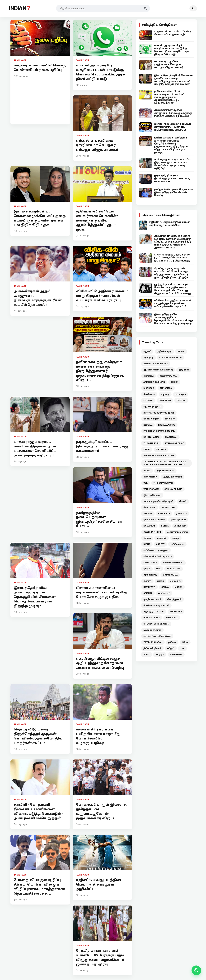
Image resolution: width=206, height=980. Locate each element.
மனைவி (162, 538)
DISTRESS (149, 388)
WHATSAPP (176, 612)
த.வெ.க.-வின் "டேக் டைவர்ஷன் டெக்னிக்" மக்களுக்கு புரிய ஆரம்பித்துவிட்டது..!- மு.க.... (97, 220)
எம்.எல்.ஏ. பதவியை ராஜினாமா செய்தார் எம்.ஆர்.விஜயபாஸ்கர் (97, 145)
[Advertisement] (40, 99)
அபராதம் (180, 394)
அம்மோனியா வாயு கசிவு (158, 370)
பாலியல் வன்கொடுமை (157, 636)
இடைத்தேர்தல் (152, 495)
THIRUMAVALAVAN (163, 483)
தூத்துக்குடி (150, 575)
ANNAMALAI (166, 388)
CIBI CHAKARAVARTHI (171, 357)
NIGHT (147, 544)
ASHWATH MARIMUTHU (156, 364)
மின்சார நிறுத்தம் (177, 532)
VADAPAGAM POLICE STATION (159, 456)
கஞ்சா (147, 581)
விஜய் (171, 648)
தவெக (172, 642)
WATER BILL (172, 618)
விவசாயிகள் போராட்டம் (157, 556)
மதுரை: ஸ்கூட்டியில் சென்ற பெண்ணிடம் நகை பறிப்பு (40, 68)
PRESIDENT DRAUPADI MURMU (159, 431)
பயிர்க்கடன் (177, 544)
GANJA (165, 587)
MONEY (178, 587)
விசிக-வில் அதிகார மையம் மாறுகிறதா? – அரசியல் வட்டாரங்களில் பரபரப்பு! (102, 296)
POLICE (165, 526)
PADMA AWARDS (167, 425)
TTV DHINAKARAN (153, 642)
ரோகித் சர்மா (151, 419)
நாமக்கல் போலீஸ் (154, 520)
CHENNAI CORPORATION (156, 624)
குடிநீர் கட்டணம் (152, 599)
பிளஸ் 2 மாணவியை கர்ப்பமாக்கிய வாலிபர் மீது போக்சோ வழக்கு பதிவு (102, 592)
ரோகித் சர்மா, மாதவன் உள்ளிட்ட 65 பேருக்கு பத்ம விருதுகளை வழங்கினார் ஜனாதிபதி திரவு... (100, 957)
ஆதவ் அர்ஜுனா (173, 477)
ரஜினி (147, 351)
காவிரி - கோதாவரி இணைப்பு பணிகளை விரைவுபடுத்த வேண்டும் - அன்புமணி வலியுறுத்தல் (38, 811)
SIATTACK (161, 449)
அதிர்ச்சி (184, 370)
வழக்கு (165, 394)
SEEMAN (148, 514)
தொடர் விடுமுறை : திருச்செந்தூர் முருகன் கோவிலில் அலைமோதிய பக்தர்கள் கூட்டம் (38, 736)
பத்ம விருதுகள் (152, 406)
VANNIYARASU (151, 489)
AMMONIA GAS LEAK (154, 382)
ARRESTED (180, 526)
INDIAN (19, 8)
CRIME (147, 449)
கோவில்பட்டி (170, 575)
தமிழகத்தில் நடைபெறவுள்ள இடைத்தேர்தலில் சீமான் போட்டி (99, 519)
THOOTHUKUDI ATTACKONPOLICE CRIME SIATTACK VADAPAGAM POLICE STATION (165, 463)
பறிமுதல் (175, 581)
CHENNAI (148, 400)
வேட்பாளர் (150, 507)
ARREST (160, 544)
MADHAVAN (171, 437)
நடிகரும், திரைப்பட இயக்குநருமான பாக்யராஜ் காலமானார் (102, 446)
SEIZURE (148, 593)
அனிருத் (148, 357)
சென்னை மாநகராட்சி (156, 605)
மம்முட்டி (148, 425)
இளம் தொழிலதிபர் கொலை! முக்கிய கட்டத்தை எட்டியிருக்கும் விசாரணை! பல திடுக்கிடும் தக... (40, 218)
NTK (159, 569)
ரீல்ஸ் (185, 642)
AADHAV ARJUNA (173, 489)
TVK (182, 648)
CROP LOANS (150, 563)
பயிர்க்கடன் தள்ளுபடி (156, 550)
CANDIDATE (164, 514)
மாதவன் (170, 419)
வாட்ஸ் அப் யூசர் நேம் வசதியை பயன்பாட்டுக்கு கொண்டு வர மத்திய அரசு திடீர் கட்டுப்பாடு (101, 72)
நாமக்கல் (181, 514)
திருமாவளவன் (165, 471)
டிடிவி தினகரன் (152, 630)
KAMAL (181, 351)
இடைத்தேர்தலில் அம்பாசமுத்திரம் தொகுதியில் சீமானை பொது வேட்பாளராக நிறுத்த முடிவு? (35, 597)
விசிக (147, 471)
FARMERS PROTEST (173, 563)
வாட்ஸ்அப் (164, 593)
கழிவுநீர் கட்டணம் (154, 612)
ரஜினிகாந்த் (164, 351)
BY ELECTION (168, 507)
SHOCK (174, 382)
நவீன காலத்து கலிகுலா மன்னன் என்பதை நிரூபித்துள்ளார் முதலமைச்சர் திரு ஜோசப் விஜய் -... (100, 371)
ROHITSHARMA (151, 437)
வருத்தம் (149, 376)
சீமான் (183, 501)
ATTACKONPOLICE (174, 443)
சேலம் (147, 538)
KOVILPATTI (149, 587)
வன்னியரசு (150, 477)
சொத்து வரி (174, 599)
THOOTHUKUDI (151, 443)
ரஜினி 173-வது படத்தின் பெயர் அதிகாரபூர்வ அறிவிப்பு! (99, 884)
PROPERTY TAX (152, 618)
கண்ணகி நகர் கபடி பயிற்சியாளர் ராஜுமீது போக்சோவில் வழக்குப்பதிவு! (98, 736)
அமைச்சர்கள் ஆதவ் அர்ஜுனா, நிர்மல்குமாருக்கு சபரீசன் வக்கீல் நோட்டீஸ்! (38, 298)
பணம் (161, 581)
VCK (145, 483)
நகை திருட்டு (178, 520)
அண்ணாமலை (168, 376)
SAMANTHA (176, 654)
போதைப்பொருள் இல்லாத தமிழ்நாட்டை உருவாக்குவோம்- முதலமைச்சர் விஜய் (101, 811)
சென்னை (149, 394)
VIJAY (147, 654)
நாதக (147, 569)
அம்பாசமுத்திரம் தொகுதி (158, 501)
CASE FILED (165, 400)
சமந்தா (160, 654)
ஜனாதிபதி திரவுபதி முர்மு (159, 413)
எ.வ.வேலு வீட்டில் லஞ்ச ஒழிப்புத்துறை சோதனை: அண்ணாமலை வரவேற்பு (100, 663)
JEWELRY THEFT (152, 532)
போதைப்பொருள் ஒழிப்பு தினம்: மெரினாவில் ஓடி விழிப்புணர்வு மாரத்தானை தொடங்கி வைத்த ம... (39, 887)
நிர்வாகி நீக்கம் (152, 648)
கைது (176, 538)
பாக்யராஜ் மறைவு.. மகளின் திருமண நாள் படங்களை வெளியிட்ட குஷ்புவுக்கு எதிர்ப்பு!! (35, 448)
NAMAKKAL (149, 526)
